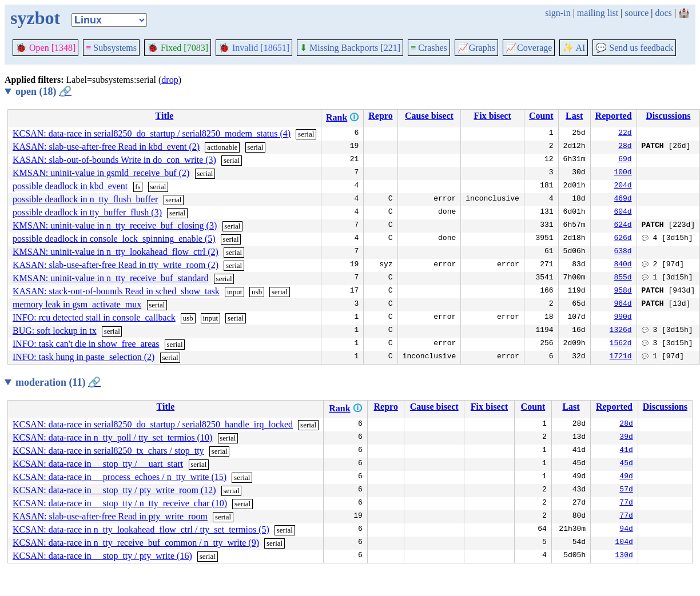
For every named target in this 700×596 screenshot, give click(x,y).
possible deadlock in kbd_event (70, 186)
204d (623, 186)
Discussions (668, 116)
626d (623, 239)
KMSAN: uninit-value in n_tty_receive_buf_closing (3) (115, 225)
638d (623, 252)
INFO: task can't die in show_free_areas (86, 344)
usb (257, 292)
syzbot (35, 18)
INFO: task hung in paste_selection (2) (83, 357)
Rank (337, 117)
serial (306, 134)
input (235, 292)
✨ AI (574, 48)
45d (626, 464)
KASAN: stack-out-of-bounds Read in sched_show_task (116, 291)
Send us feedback (634, 48)
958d (623, 291)
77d (626, 503)
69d (625, 160)
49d (626, 477)
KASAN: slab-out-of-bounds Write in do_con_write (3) (114, 160)
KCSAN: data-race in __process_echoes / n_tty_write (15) (120, 477)
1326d (621, 331)
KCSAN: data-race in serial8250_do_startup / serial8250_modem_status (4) (152, 133)
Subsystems (111, 48)
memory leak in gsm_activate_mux (77, 304)
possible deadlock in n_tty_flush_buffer (85, 199)
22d (625, 134)
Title (165, 116)
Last (574, 116)
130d (624, 556)
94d (626, 530)
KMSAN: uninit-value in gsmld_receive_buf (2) (101, 173)
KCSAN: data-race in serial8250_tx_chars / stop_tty (108, 451)
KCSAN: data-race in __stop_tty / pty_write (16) (102, 556)
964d (623, 305)
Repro (380, 116)
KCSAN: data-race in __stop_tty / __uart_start (98, 464)
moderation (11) (58, 382)
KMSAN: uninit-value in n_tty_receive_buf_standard (111, 278)
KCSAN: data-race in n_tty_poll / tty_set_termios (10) (112, 437)
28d (625, 147)
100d (623, 173)
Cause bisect (429, 116)
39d (626, 438)
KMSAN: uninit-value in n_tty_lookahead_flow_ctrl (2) (116, 252)
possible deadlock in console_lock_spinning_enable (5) (114, 239)
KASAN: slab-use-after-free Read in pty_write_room (110, 516)
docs (663, 13)
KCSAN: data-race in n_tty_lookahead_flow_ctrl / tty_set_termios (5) (141, 529)
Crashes (429, 48)
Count (541, 116)
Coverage (529, 48)
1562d (621, 344)
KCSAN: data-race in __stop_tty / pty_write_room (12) (114, 490)
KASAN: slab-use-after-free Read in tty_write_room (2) (116, 265)
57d (626, 490)
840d (623, 265)
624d (623, 226)
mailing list (598, 13)
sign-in (558, 13)
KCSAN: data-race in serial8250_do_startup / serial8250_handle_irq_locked (153, 424)
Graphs (476, 48)
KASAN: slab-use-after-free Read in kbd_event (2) (106, 147)
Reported (614, 116)
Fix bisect (492, 116)
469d (623, 199)
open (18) (43, 91)
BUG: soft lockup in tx (55, 331)
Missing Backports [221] (350, 48)
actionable (222, 147)
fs (138, 187)
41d (626, 451)
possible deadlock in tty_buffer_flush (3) (87, 212)
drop (170, 80)
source (637, 13)
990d (623, 318)
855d (623, 278)
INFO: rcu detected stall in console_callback (94, 317)
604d (623, 213)
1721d (621, 357)
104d (624, 543)
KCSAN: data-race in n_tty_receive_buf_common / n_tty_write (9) (136, 543)
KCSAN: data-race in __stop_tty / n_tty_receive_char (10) (120, 503)
